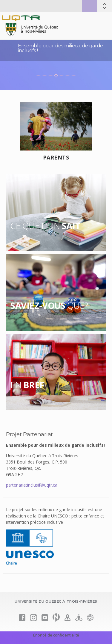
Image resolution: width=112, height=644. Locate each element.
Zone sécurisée (90, 6)
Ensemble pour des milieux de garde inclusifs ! (60, 48)
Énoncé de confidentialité (56, 635)
